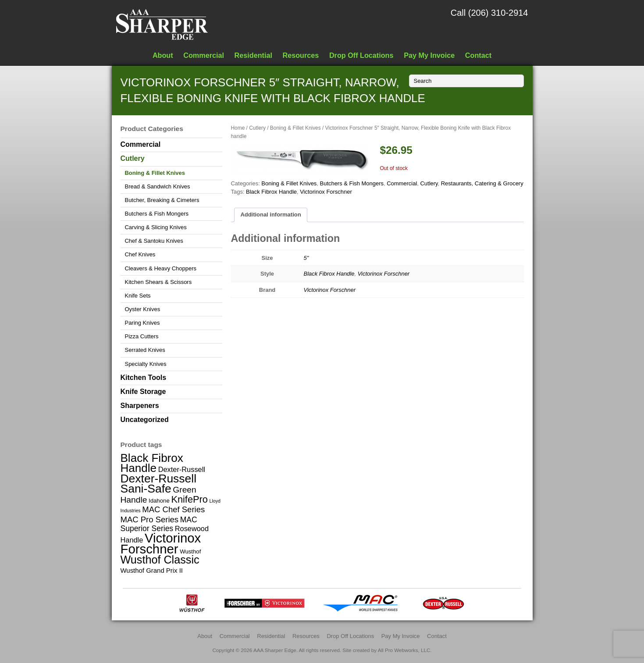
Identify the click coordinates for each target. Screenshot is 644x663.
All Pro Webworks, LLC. (405, 650)
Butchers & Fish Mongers (352, 183)
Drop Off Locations (361, 55)
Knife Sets (138, 296)
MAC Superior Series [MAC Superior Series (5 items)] (159, 524)
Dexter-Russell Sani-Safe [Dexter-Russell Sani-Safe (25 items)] (159, 484)
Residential (253, 55)
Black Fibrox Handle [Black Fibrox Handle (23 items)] (152, 463)
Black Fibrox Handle (271, 192)
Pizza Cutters (142, 336)
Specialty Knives (146, 364)
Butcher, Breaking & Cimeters (162, 200)
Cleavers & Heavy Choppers (161, 268)
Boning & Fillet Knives (295, 128)
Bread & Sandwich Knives (158, 186)
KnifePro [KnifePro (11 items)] (189, 499)
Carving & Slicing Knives (156, 227)
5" (306, 258)
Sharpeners (140, 406)
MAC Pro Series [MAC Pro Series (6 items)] (150, 519)
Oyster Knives (143, 309)
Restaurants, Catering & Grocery (482, 183)
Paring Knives (142, 323)
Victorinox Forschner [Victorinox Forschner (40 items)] (161, 543)
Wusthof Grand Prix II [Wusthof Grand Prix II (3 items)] (152, 570)
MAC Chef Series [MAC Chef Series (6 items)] (173, 509)
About (163, 55)
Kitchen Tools (144, 378)
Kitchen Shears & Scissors (158, 282)
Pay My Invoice (429, 55)
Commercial (204, 55)
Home (238, 128)
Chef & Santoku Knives (154, 241)
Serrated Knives (145, 350)
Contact (478, 55)
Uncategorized (145, 420)
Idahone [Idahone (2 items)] (159, 501)
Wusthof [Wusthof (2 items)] (190, 551)
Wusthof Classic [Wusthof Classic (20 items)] (160, 560)
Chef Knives (140, 254)
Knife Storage (143, 392)
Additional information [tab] (270, 214)
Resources (301, 55)
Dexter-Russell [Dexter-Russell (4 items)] (182, 469)
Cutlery (257, 128)
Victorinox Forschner (326, 192)
